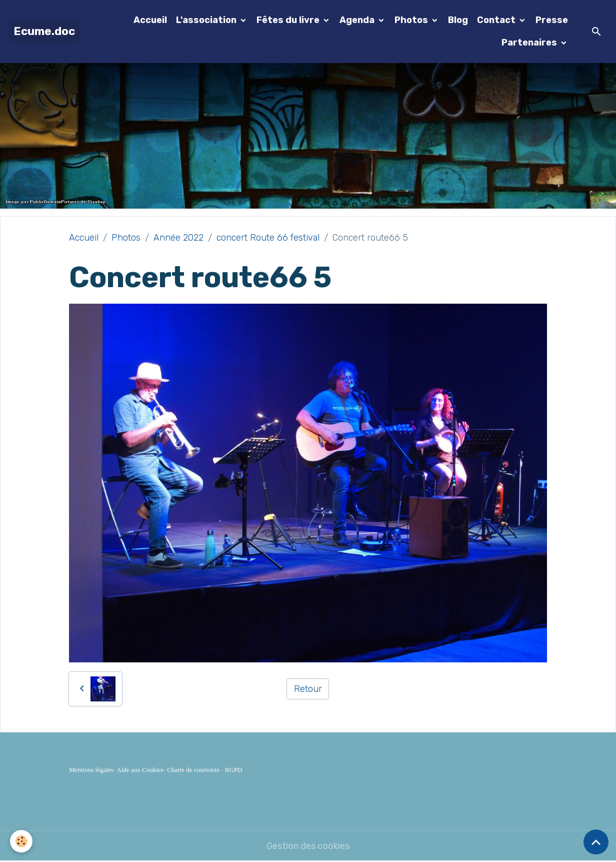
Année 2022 (178, 238)
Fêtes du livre (289, 20)
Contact (497, 20)
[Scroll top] (596, 842)
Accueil (150, 20)
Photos (412, 20)
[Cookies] (21, 841)
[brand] (44, 32)
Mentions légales (91, 770)
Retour (308, 689)
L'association (207, 20)
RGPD (234, 770)
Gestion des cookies (308, 846)
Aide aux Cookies (140, 770)
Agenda (358, 20)
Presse (552, 20)
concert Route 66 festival (268, 238)
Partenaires (530, 43)
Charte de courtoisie (193, 770)
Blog (458, 20)
